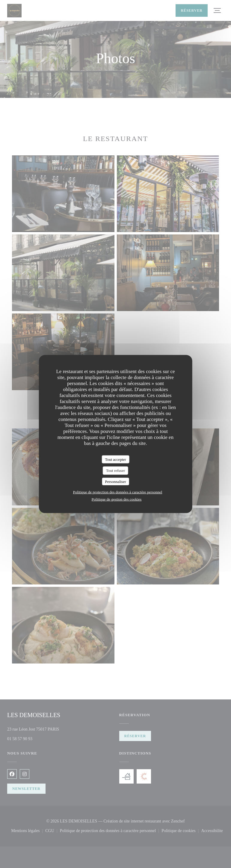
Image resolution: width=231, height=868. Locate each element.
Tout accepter (115, 459)
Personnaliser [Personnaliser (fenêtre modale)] (115, 481)
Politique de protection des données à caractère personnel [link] (118, 492)
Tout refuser (115, 471)
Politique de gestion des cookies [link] (117, 499)
